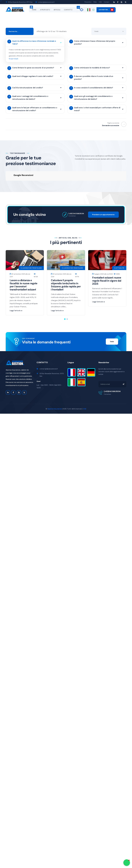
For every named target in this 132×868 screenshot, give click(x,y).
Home (34, 10)
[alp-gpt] (82, 9)
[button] (65, 308)
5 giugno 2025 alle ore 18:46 (102, 262)
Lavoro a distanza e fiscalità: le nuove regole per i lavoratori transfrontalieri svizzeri (24, 273)
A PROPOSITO (45, 10)
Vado (112, 330)
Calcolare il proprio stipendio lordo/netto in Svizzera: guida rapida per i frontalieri (66, 273)
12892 (117, 262)
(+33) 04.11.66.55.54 (76, 202)
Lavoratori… (106, 10)
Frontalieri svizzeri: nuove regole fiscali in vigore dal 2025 (107, 269)
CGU (100, 2)
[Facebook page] (118, 2)
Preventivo (88, 2)
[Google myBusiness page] (121, 2)
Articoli (57, 10)
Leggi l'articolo (16, 299)
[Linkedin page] (114, 2)
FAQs (95, 2)
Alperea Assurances (55, 397)
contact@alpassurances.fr (46, 2)
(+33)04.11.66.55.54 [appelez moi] (112, 380)
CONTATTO (68, 10)
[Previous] (123, 124)
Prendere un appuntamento (103, 203)
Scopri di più (14, 59)
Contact (107, 2)
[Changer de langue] (89, 10)
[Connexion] (93, 10)
